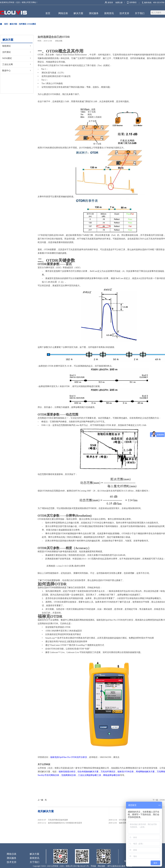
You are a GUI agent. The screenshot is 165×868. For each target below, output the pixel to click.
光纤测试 (22, 24)
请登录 (110, 3)
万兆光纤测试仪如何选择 (58, 820)
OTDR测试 (32, 24)
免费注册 (119, 3)
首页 (48, 13)
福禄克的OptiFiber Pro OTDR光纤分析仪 (69, 757)
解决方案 (13, 24)
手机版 (93, 866)
